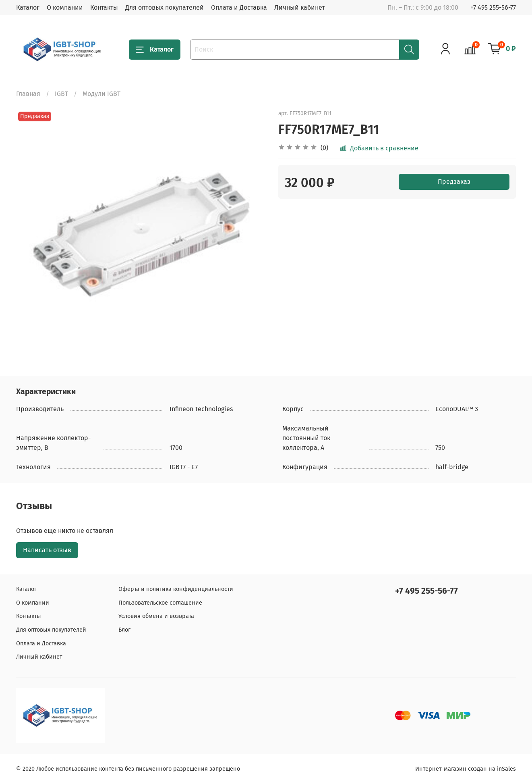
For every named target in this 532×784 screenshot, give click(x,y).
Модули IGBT (101, 94)
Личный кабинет (300, 7)
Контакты (104, 7)
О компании (65, 7)
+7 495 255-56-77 (493, 7)
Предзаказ (454, 182)
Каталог (28, 7)
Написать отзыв (47, 550)
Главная (28, 94)
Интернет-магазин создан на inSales (466, 769)
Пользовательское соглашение (160, 603)
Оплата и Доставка (239, 7)
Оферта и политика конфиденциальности (176, 589)
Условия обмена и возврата (156, 616)
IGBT (61, 94)
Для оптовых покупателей (165, 7)
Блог (124, 630)
